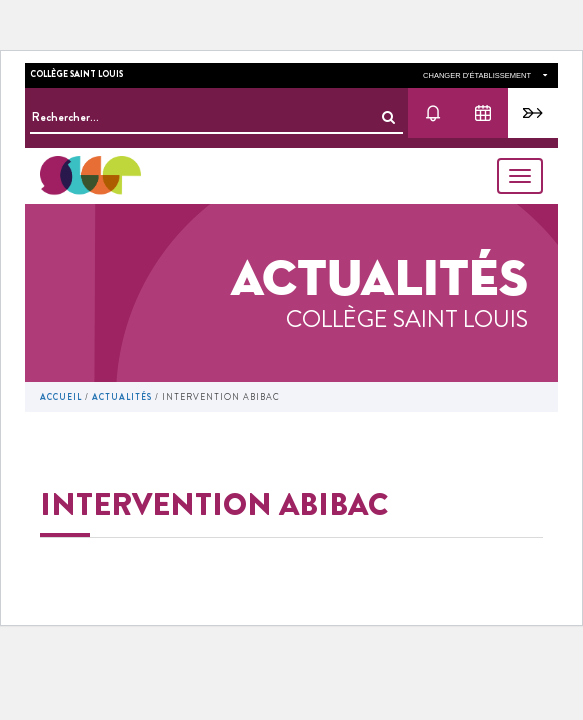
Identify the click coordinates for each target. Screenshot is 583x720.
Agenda (483, 113)
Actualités (122, 397)
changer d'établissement (485, 75)
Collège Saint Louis (76, 74)
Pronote (533, 113)
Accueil (61, 397)
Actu (433, 113)
